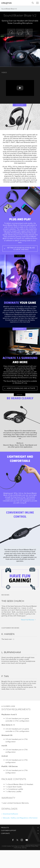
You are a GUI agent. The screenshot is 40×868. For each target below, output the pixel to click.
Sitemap (24, 848)
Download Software (10, 814)
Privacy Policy (35, 846)
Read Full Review (28, 620)
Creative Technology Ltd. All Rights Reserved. (19, 846)
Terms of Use (18, 848)
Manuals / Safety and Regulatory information (20, 818)
